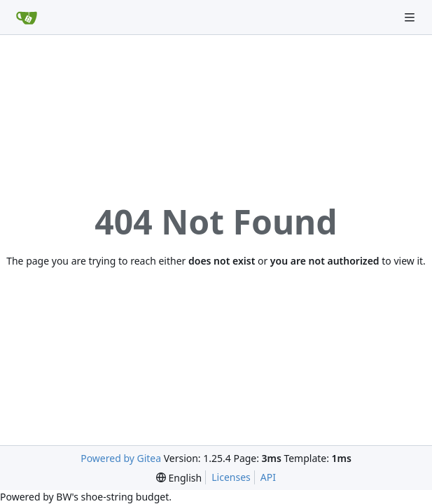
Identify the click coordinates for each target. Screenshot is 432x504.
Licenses (231, 477)
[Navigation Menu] (411, 17)
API (268, 477)
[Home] (27, 17)
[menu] (179, 478)
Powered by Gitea (121, 458)
